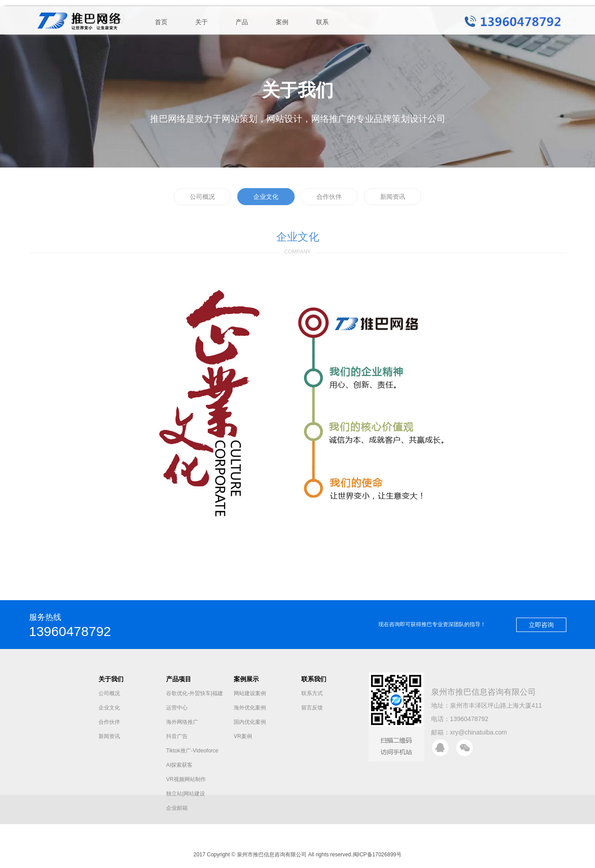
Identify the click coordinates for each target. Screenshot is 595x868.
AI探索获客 (179, 765)
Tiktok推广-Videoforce (192, 751)
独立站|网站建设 (186, 794)
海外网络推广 (182, 722)
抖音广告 (177, 736)
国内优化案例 (250, 722)
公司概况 (202, 197)
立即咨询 (541, 625)
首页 (161, 22)
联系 (322, 22)
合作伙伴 (329, 197)
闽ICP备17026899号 (377, 855)
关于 (201, 22)
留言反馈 (312, 708)
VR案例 (243, 736)
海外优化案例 (250, 708)
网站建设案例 (250, 693)
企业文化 (266, 197)
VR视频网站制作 (186, 779)
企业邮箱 (177, 808)
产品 (242, 22)
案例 (282, 22)
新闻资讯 (393, 197)
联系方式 (312, 693)
